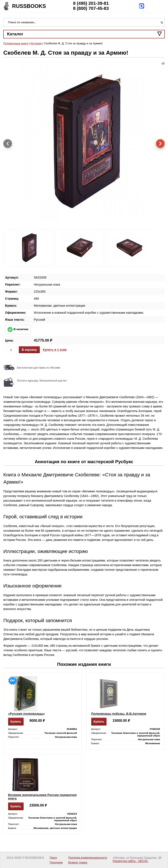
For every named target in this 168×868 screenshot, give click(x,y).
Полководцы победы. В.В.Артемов (119, 714)
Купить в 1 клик (55, 350)
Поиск (53, 858)
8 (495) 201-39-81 (91, 3)
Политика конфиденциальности (88, 858)
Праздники (56, 863)
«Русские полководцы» (26, 714)
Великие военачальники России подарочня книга (42, 797)
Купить (16, 722)
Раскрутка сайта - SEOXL (130, 861)
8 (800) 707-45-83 (91, 8)
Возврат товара (78, 863)
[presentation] (8, 144)
